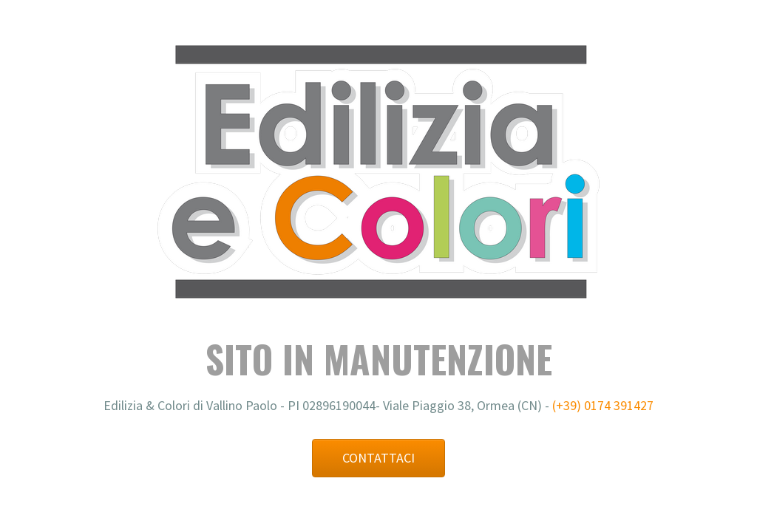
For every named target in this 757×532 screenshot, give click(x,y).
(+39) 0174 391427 (603, 405)
